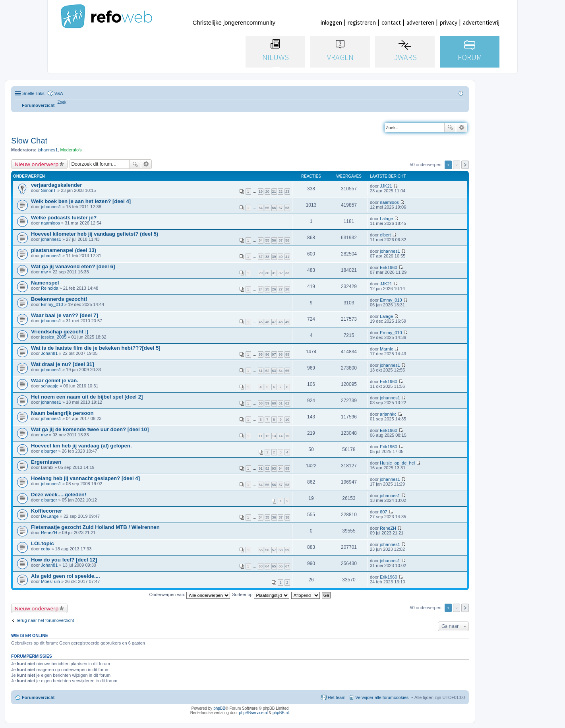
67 (281, 208)
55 (267, 240)
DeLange (50, 516)
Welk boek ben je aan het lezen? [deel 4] (81, 201)
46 (267, 322)
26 (274, 289)
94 (281, 469)
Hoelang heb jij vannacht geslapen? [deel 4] (85, 478)
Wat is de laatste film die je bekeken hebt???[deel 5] (96, 348)
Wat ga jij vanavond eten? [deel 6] (73, 266)
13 (274, 436)
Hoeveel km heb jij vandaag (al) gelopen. (81, 446)
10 (287, 420)
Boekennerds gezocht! (59, 299)
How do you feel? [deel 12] (64, 560)
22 (281, 192)
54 (261, 240)
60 (274, 403)
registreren (362, 22)
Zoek (450, 128)
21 (274, 192)
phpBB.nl (281, 713)
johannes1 (48, 150)
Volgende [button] (465, 165)
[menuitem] (62, 102)
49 (287, 322)
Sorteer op (260, 594)
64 (261, 208)
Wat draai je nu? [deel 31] (63, 364)
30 (267, 273)
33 (287, 273)
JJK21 (386, 186)
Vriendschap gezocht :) (60, 332)
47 (274, 322)
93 (274, 469)
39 (274, 257)
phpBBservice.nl (253, 713)
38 (267, 257)
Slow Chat (29, 141)
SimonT (48, 190)
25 (267, 289)
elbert (385, 235)
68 (287, 208)
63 (274, 371)
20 (267, 192)
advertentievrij (481, 22)
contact (391, 22)
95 (261, 354)
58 (287, 240)
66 (274, 208)
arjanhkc (388, 414)
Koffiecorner (46, 511)
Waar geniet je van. (55, 380)
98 (281, 354)
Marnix (386, 349)
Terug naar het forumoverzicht (45, 620)
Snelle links (33, 93)
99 (287, 354)
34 (261, 517)
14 (281, 436)
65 (267, 208)
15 (287, 436)
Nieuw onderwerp (37, 164)
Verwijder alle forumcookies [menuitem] (382, 697)
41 (287, 257)
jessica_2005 (54, 337)
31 (274, 273)
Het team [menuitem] (337, 697)
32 (281, 273)
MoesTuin (50, 581)
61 (261, 371)
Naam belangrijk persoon (62, 413)
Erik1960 (388, 267)
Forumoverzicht (38, 697)
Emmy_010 (52, 304)
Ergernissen (46, 462)
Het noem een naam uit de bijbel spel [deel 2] (87, 397)
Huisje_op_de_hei (397, 463)
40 (281, 257)
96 (267, 354)
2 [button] (457, 165)
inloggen (331, 22)
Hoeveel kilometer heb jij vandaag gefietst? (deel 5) (95, 234)
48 (281, 322)
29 (261, 273)
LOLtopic (43, 543)
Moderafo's (71, 150)
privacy (449, 22)
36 (274, 517)
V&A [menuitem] (59, 93)
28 (287, 289)
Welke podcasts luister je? (64, 218)
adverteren (420, 22)
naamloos (389, 202)
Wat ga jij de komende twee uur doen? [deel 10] (90, 429)
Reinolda (49, 288)
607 (383, 512)
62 (267, 371)
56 (274, 240)
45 (261, 322)
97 (274, 354)
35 (267, 517)
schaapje (50, 386)
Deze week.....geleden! (59, 495)
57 (281, 240)
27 (281, 289)
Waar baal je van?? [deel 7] (65, 315)
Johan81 (49, 353)
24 (261, 289)
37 (261, 257)
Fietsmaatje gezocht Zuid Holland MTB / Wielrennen (95, 527)
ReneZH (49, 532)
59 (267, 403)
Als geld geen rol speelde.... (66, 576)
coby (45, 549)
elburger (49, 451)
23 (287, 192)
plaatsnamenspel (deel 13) (64, 250)
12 (267, 436)
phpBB (219, 708)
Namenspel (45, 283)
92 (267, 469)
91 (261, 469)
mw (44, 272)
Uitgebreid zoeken (461, 128)
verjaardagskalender (56, 185)
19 (261, 192)
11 (261, 436)
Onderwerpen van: (190, 594)
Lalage (386, 219)
